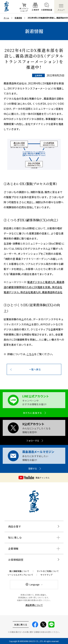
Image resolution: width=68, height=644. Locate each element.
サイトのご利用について (48, 571)
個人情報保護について (19, 571)
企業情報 (13, 549)
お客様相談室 (16, 560)
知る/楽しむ (15, 537)
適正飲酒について (34, 605)
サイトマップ (46, 575)
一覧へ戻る (35, 369)
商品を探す (15, 526)
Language (34, 584)
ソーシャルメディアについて (20, 575)
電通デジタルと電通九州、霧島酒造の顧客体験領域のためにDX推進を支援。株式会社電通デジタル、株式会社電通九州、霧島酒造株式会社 (34, 287)
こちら (30, 354)
